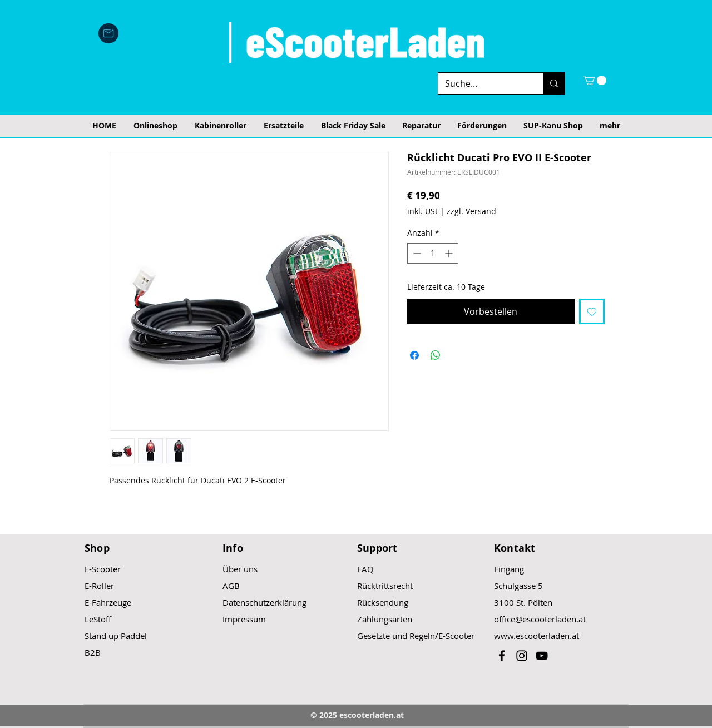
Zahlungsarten (385, 619)
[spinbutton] (433, 253)
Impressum (244, 619)
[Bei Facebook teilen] (414, 355)
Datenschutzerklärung (264, 602)
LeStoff (98, 619)
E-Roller (99, 586)
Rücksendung (383, 602)
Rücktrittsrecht (385, 586)
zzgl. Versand (471, 211)
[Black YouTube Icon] (542, 656)
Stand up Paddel (116, 636)
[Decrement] (416, 253)
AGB (231, 586)
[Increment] (450, 253)
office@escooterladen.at (540, 619)
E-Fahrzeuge (108, 602)
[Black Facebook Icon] (502, 656)
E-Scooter (103, 569)
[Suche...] (482, 83)
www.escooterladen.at (537, 636)
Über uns (240, 569)
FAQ (365, 569)
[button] (595, 80)
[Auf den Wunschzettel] (592, 311)
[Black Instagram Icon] (522, 656)
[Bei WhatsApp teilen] (436, 355)
